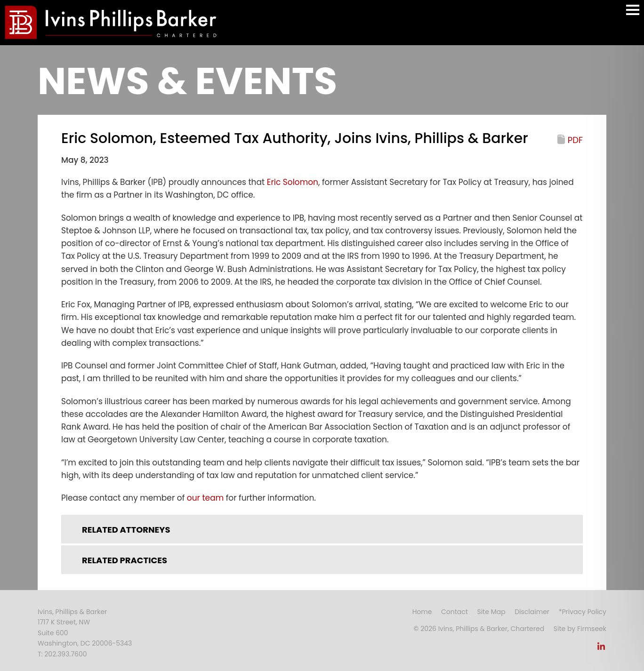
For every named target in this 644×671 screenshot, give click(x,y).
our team (205, 498)
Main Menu (633, 14)
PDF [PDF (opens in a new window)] (575, 140)
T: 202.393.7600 (62, 654)
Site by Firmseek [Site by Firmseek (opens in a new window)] (580, 629)
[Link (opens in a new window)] (601, 649)
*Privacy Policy (583, 612)
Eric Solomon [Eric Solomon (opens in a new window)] (293, 182)
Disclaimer (532, 612)
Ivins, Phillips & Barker (72, 612)
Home (422, 612)
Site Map (491, 612)
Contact (455, 612)
